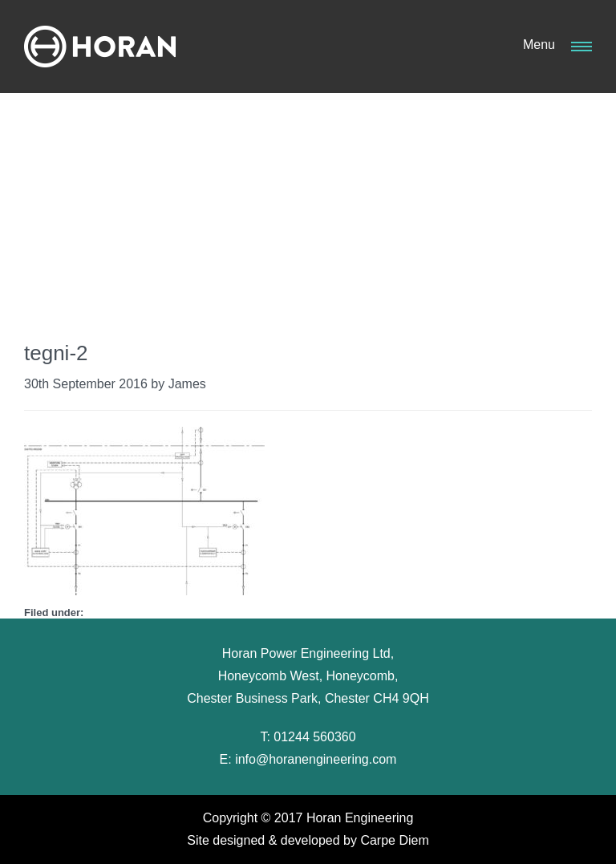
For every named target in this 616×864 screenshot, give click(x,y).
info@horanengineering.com (316, 759)
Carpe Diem (394, 840)
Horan (100, 47)
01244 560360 (314, 737)
